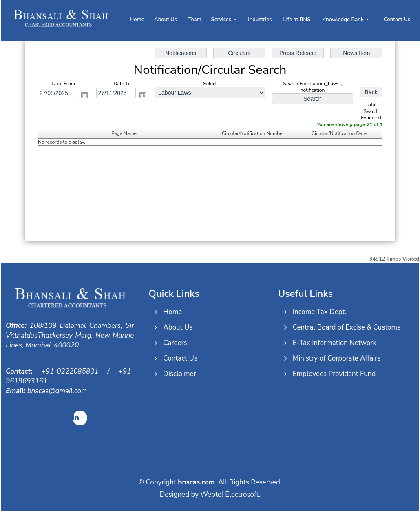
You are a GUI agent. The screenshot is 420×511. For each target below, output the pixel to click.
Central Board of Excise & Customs (345, 327)
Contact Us (397, 20)
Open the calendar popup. (84, 95)
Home (137, 20)
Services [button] (222, 20)
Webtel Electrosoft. (230, 494)
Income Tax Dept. (318, 312)
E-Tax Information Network (333, 343)
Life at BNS (297, 20)
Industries (260, 20)
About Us (166, 20)
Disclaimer (179, 372)
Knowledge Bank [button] (344, 20)
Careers (175, 341)
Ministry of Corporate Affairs (335, 358)
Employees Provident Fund (333, 374)
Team (195, 20)
